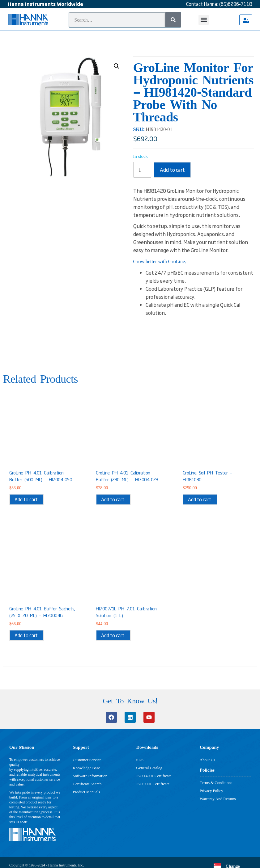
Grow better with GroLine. (160, 261)
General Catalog (149, 768)
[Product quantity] (142, 170)
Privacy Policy (211, 790)
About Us (207, 760)
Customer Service (87, 760)
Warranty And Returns (218, 798)
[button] (204, 20)
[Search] (173, 20)
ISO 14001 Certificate (154, 776)
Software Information (90, 776)
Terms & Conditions (216, 782)
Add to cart (172, 170)
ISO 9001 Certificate (153, 784)
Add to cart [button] (26, 499)
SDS (140, 760)
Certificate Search (87, 784)
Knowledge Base (86, 768)
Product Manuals (86, 792)
